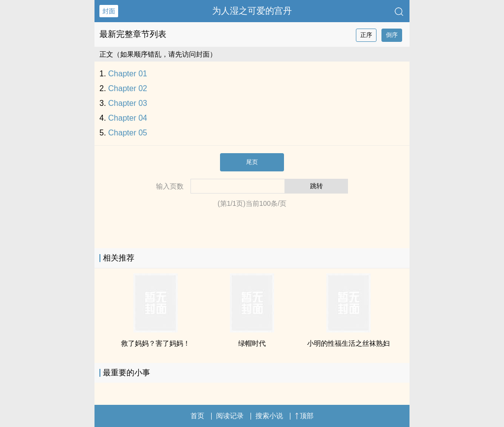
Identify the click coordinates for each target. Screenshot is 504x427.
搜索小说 (269, 416)
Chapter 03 (128, 103)
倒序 (392, 35)
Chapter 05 (128, 133)
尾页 (252, 162)
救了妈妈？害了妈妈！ (156, 343)
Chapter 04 (128, 118)
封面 (109, 11)
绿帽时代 (252, 343)
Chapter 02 (128, 88)
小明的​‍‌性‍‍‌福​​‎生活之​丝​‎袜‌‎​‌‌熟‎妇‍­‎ (348, 343)
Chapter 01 (128, 74)
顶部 (304, 416)
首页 (197, 416)
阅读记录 (230, 416)
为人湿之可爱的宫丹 (252, 11)
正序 (366, 35)
